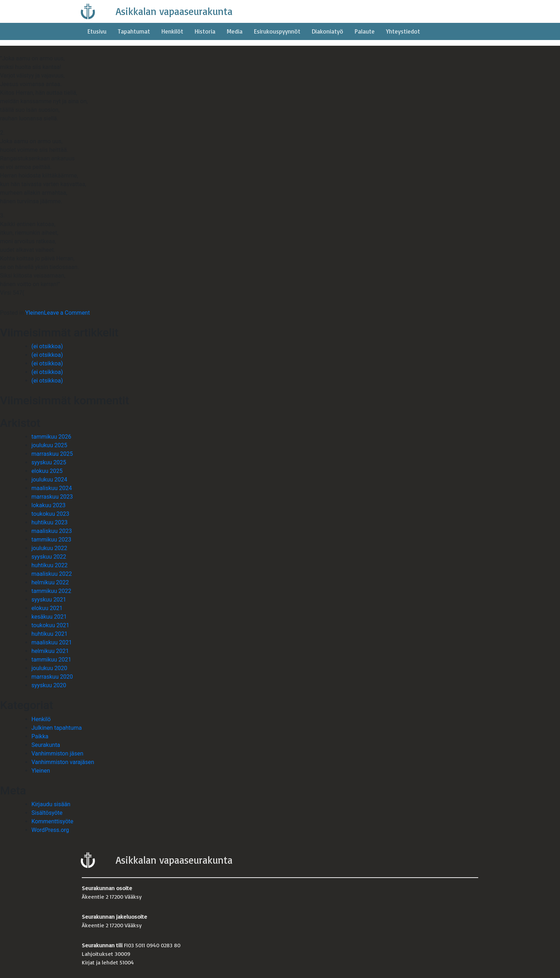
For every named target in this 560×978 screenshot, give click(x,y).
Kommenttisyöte (52, 821)
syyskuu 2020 (49, 685)
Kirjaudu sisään (51, 804)
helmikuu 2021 (50, 651)
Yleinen (35, 313)
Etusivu (97, 31)
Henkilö (41, 719)
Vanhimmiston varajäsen (63, 762)
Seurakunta (46, 745)
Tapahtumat (134, 31)
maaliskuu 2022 (52, 574)
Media (235, 31)
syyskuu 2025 (49, 462)
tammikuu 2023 (51, 540)
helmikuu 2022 (50, 582)
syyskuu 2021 (49, 600)
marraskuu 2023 (52, 497)
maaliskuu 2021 (52, 642)
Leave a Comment (67, 313)
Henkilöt (172, 31)
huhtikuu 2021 (49, 634)
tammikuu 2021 (51, 660)
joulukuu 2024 (49, 480)
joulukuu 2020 (49, 668)
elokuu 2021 (47, 608)
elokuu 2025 (47, 471)
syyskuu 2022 (49, 557)
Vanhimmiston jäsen (57, 754)
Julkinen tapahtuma (57, 728)
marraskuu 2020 (52, 677)
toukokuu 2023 (50, 514)
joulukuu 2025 (49, 445)
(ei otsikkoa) (47, 346)
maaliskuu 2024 (52, 488)
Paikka (40, 736)
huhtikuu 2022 (49, 565)
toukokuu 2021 (50, 625)
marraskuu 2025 (52, 454)
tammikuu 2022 (51, 591)
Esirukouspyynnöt (277, 31)
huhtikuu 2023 (49, 522)
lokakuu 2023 (49, 505)
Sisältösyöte (47, 813)
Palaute (365, 31)
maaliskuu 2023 (52, 531)
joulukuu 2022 (49, 548)
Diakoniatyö (327, 31)
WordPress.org (50, 830)
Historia (205, 31)
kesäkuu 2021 (49, 617)
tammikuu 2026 (51, 437)
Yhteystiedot (403, 31)
